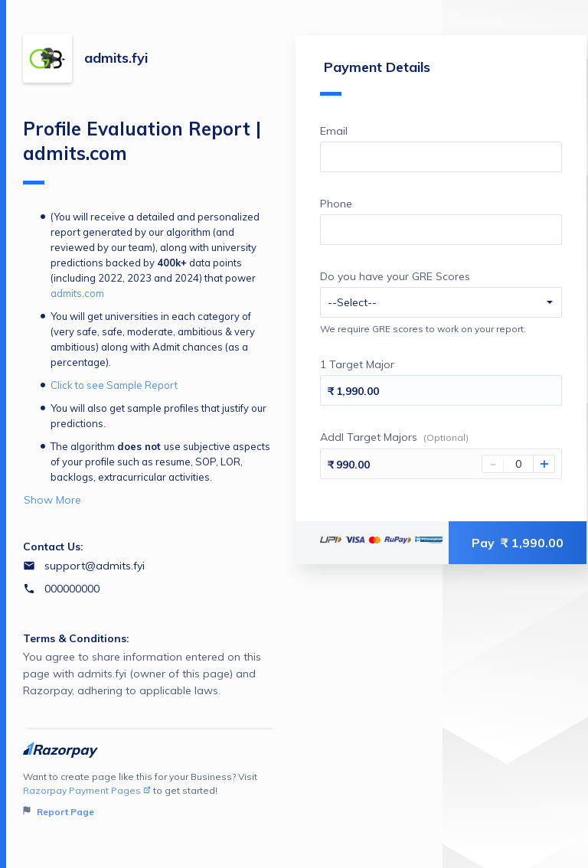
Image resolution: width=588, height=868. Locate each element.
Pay (518, 543)
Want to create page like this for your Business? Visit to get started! (150, 795)
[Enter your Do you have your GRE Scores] (441, 302)
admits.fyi (116, 58)
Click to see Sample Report (114, 385)
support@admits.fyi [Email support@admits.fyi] (95, 566)
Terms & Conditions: (76, 638)
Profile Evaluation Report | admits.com (142, 151)
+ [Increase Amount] (544, 464)
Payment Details (375, 77)
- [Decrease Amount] (493, 464)
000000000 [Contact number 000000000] (72, 589)
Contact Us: (53, 547)
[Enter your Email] (441, 157)
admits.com (77, 293)
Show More (52, 500)
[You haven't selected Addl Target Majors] (518, 464)
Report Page (59, 812)
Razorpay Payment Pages (87, 790)
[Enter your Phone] (441, 230)
